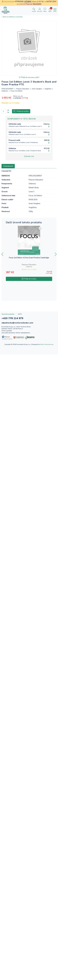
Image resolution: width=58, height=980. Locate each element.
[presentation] (2, 254)
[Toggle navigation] (55, 10)
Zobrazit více (29, 156)
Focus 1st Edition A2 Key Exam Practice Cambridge (29, 258)
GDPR (20, 314)
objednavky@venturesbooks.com (17, 323)
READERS (37, 4)
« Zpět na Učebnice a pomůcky (12, 17)
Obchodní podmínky (8, 314)
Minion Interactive (46, 344)
